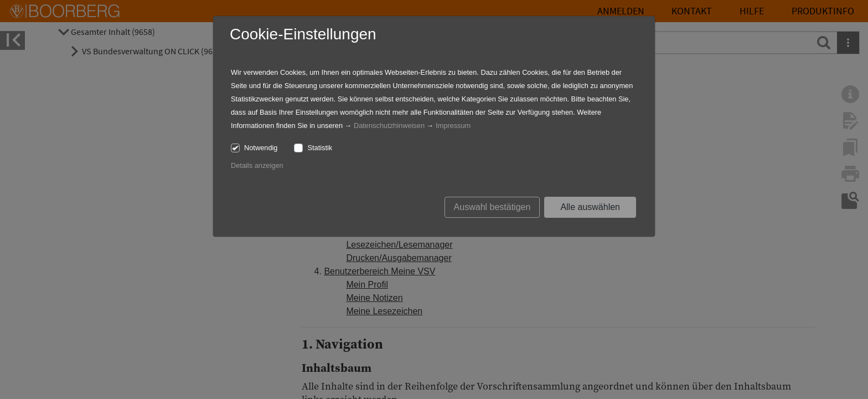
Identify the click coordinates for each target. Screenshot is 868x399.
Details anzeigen (257, 165)
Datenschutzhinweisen (389, 126)
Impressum (453, 126)
